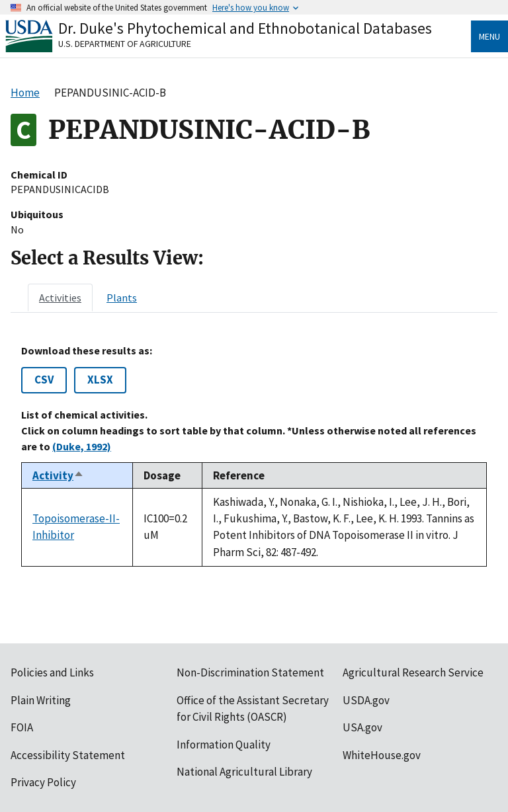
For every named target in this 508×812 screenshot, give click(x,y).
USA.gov (362, 727)
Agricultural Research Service (413, 672)
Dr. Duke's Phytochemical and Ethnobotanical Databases (245, 28)
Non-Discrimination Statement (250, 672)
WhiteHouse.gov (382, 755)
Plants (122, 298)
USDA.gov (366, 700)
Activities (60, 298)
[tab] (60, 298)
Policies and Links (52, 672)
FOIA (22, 727)
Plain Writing (41, 700)
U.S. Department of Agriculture (125, 44)
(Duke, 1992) (82, 446)
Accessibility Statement (68, 755)
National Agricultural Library (244, 772)
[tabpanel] (254, 456)
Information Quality (224, 745)
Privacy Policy (43, 782)
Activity (58, 475)
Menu (489, 36)
